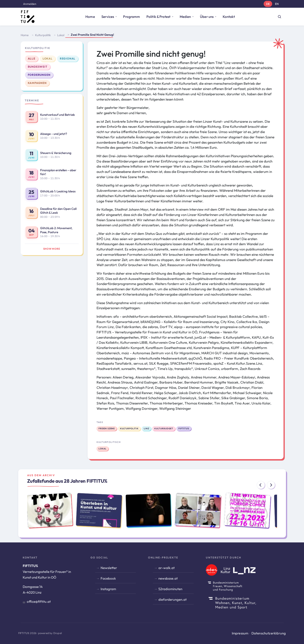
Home (90, 17)
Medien (185, 17)
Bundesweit (38, 67)
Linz (146, 428)
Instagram (108, 589)
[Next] (271, 485)
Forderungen (39, 75)
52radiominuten (170, 589)
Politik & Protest (158, 17)
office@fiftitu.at (39, 601)
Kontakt (229, 17)
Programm (132, 17)
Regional (68, 59)
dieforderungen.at (172, 599)
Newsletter (109, 568)
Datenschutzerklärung (269, 633)
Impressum (240, 633)
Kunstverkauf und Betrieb (57, 115)
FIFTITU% (184, 428)
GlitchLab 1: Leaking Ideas (58, 191)
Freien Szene (106, 428)
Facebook (108, 578)
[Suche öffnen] (279, 17)
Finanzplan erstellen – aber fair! (58, 172)
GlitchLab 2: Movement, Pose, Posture (56, 230)
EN (277, 4)
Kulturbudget (164, 428)
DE (268, 4)
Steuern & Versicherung (56, 153)
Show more (52, 249)
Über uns (207, 17)
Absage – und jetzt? (54, 134)
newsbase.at (168, 578)
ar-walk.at (167, 568)
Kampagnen (37, 83)
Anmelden (30, 4)
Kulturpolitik (43, 35)
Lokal (61, 35)
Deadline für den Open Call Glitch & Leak (58, 211)
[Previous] (261, 485)
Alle (32, 59)
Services (108, 17)
